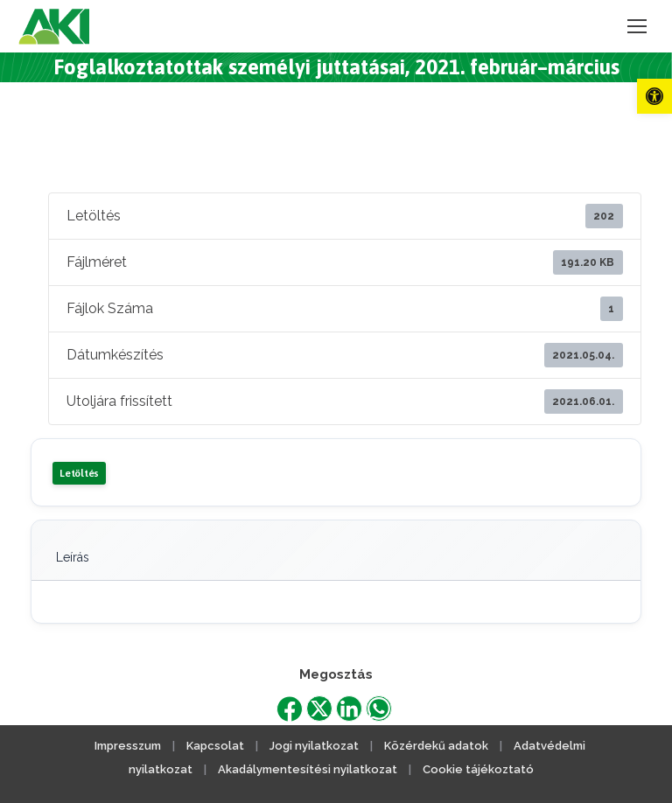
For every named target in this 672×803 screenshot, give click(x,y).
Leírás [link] (73, 557)
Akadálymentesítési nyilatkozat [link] (308, 769)
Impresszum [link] (128, 746)
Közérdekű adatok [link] (436, 746)
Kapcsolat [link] (215, 746)
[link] (654, 96)
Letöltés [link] (79, 473)
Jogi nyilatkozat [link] (314, 746)
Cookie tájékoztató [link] (478, 769)
